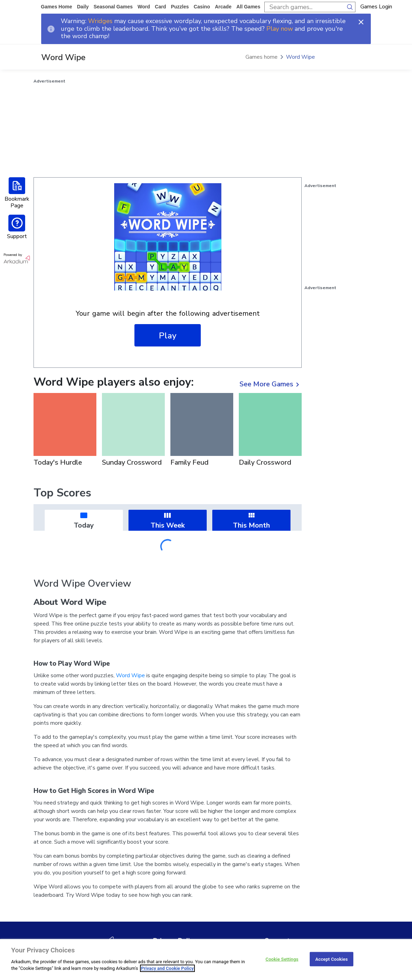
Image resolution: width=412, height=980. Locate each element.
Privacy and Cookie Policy (167, 968)
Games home (56, 7)
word (144, 7)
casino (202, 7)
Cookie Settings (282, 959)
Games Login (376, 7)
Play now (280, 29)
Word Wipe (300, 57)
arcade (223, 7)
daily (83, 7)
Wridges (100, 21)
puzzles (180, 7)
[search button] (350, 7)
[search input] (305, 7)
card (161, 7)
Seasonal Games (113, 7)
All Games (248, 7)
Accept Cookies (332, 959)
